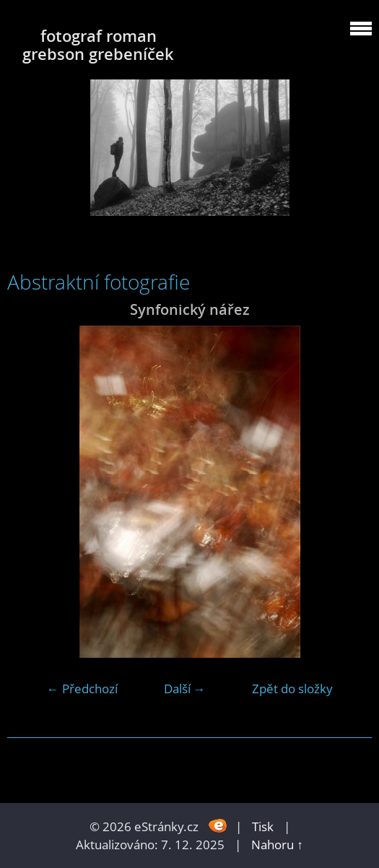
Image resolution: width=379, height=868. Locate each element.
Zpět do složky (292, 689)
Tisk (263, 826)
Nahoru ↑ (277, 845)
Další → (185, 689)
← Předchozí (82, 689)
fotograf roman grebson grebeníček (98, 45)
